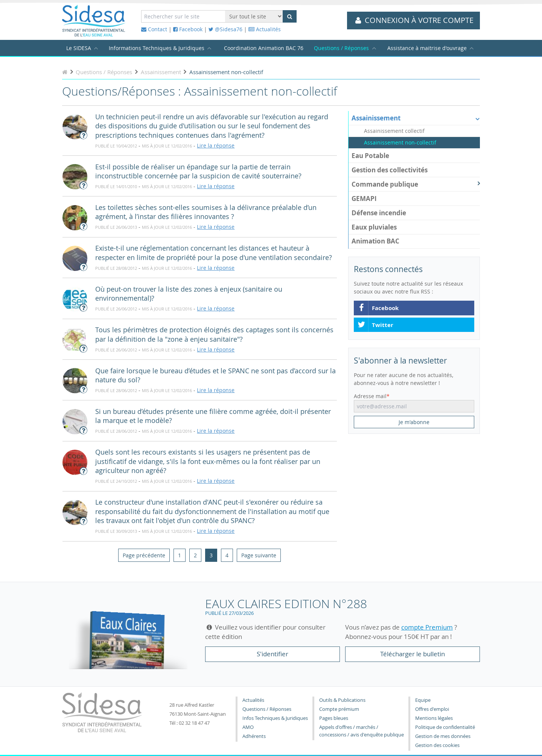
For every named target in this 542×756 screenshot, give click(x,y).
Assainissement (416, 118)
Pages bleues (334, 718)
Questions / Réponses (341, 48)
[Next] (259, 555)
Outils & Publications (342, 700)
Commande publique (416, 184)
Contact (154, 29)
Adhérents (254, 736)
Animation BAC (375, 241)
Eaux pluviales (374, 227)
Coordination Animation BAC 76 (264, 48)
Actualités (265, 29)
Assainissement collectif (394, 131)
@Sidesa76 (225, 29)
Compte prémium (339, 709)
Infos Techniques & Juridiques (275, 718)
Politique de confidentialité (445, 727)
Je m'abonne (414, 422)
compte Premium (427, 627)
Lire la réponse (216, 145)
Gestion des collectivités (390, 170)
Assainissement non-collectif (400, 143)
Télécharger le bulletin (413, 654)
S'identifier (273, 654)
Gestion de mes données (443, 736)
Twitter (375, 325)
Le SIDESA (79, 48)
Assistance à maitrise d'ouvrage (427, 48)
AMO (248, 727)
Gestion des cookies (437, 745)
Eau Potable (370, 156)
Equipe (423, 700)
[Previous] (144, 555)
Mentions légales (434, 718)
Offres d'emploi (432, 709)
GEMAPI (364, 199)
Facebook (188, 29)
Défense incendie (379, 213)
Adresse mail (370, 396)
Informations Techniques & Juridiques (157, 48)
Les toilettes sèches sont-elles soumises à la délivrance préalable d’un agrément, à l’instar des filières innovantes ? (206, 212)
